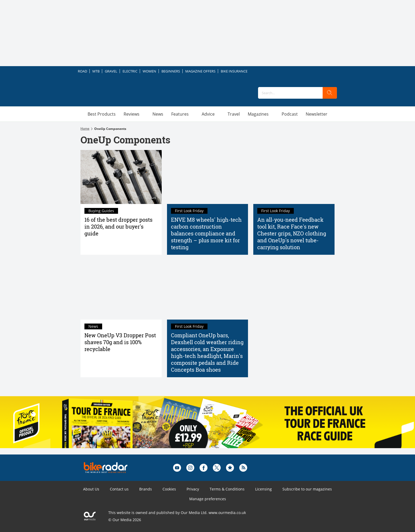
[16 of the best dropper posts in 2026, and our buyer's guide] (121, 177)
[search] (330, 93)
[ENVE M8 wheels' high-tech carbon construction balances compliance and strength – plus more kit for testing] (208, 177)
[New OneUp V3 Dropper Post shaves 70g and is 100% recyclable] (121, 292)
